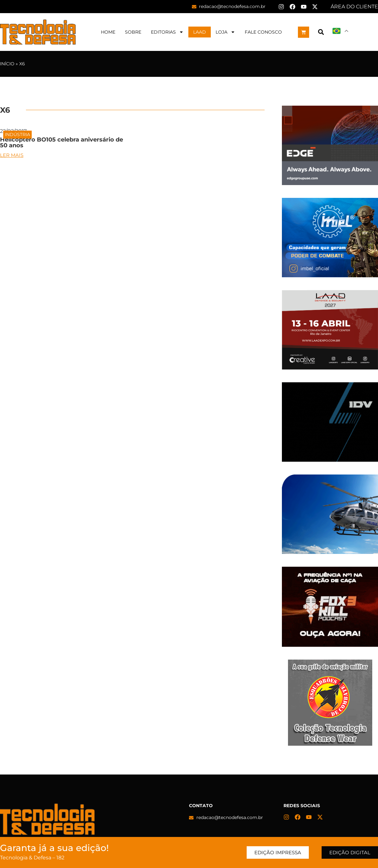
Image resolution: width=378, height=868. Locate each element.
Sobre (133, 32)
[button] (321, 32)
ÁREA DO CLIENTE (354, 7)
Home (108, 32)
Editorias (167, 32)
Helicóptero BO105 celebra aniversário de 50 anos (62, 142)
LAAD (200, 32)
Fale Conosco (263, 32)
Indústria (17, 134)
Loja (225, 32)
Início (7, 64)
